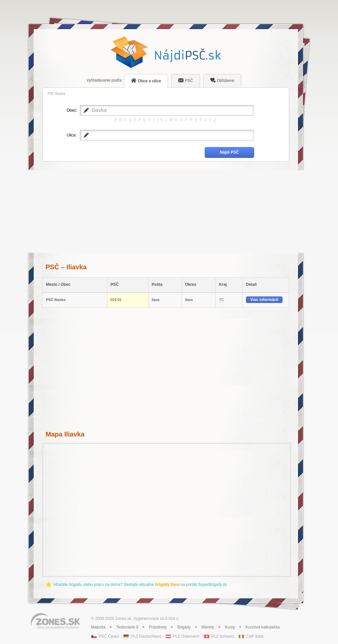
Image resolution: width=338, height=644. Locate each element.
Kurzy (230, 627)
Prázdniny (158, 627)
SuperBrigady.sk (212, 585)
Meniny (208, 627)
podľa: (104, 80)
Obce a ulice (146, 80)
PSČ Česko (109, 636)
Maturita (98, 627)
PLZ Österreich (186, 636)
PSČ (186, 80)
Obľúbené (222, 80)
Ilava (156, 300)
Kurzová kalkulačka (263, 627)
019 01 (116, 300)
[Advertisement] (166, 211)
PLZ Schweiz (223, 636)
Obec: (72, 110)
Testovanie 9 (127, 627)
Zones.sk (123, 619)
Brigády (184, 627)
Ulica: (72, 135)
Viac (264, 300)
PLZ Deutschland (146, 636)
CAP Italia (255, 636)
